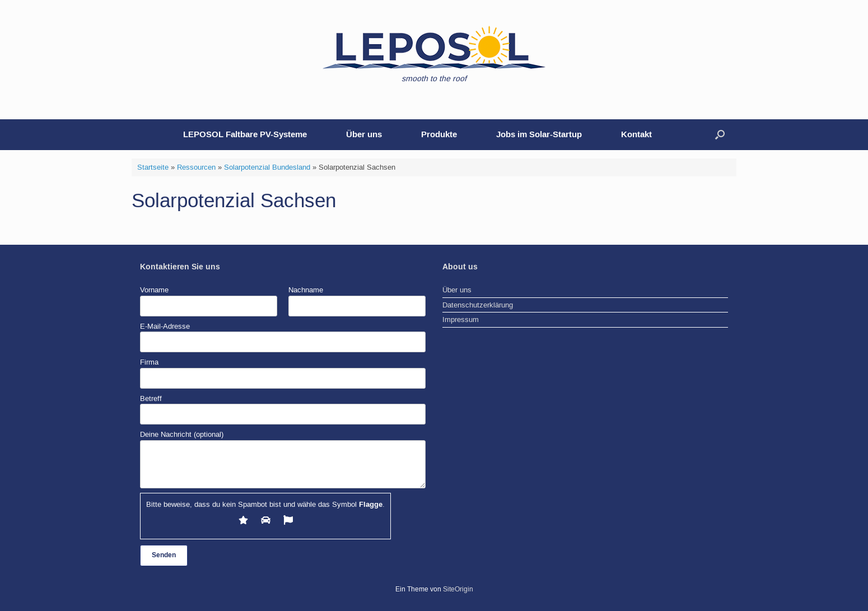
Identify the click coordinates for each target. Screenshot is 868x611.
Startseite (153, 167)
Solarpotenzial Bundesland (267, 167)
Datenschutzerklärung (478, 305)
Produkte (439, 135)
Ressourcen (196, 167)
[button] (720, 135)
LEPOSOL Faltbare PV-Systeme (245, 135)
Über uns (364, 135)
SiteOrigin (458, 589)
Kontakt (636, 135)
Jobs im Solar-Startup (539, 135)
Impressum (461, 320)
